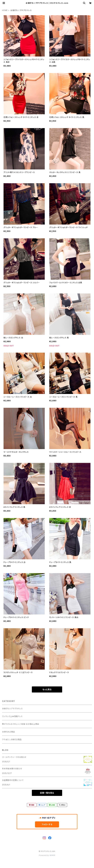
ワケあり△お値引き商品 (12, 739)
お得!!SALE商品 (8, 732)
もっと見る (47, 689)
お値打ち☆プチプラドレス (12, 709)
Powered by (47, 855)
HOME (5, 10)
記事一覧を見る (47, 793)
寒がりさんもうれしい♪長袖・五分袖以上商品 (21, 724)
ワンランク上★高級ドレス (12, 716)
